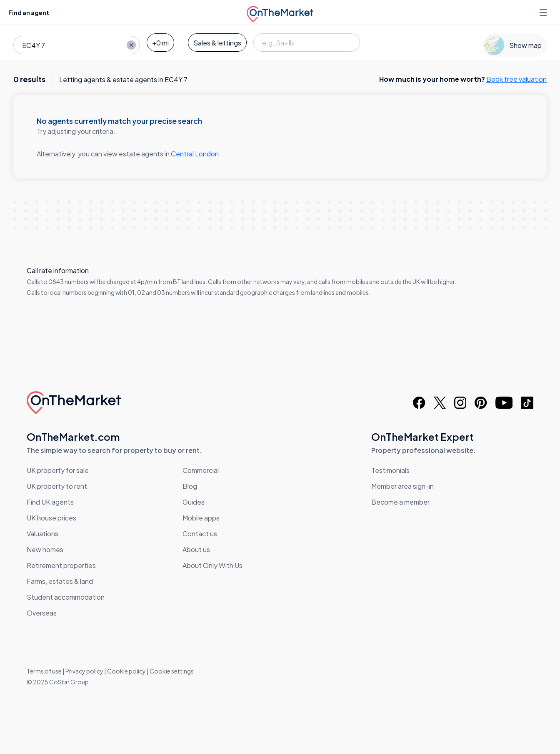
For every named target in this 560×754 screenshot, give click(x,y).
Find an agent (29, 13)
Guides (194, 502)
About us (196, 549)
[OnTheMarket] (280, 12)
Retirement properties (61, 565)
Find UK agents (50, 502)
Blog (190, 486)
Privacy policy (84, 671)
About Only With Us (212, 565)
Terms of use (44, 671)
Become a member (400, 502)
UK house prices (51, 518)
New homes (45, 549)
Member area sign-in (402, 486)
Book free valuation (516, 79)
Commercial (201, 470)
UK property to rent (57, 486)
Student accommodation (66, 597)
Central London (195, 154)
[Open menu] (544, 13)
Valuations (42, 534)
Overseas (42, 613)
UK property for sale (58, 470)
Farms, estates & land (60, 581)
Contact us (200, 534)
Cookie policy (126, 671)
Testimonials (390, 470)
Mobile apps (201, 518)
